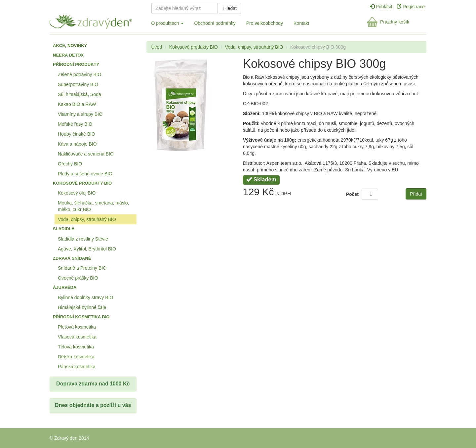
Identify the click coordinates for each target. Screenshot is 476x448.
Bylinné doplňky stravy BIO (85, 297)
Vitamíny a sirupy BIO (80, 114)
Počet (352, 194)
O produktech (168, 23)
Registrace (411, 7)
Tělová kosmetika (76, 347)
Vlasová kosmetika (77, 337)
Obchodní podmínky (215, 23)
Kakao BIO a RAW (77, 104)
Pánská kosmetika (77, 367)
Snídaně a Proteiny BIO (82, 268)
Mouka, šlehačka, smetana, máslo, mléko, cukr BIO (94, 206)
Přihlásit (382, 7)
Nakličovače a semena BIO (86, 154)
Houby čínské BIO (77, 134)
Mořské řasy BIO (75, 124)
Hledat (230, 8)
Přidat (416, 194)
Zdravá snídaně (72, 258)
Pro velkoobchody (265, 23)
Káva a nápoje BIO (77, 144)
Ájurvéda (65, 287)
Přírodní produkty (76, 64)
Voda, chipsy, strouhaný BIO (87, 219)
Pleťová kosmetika (77, 327)
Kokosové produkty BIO (82, 183)
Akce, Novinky (70, 45)
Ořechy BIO (70, 164)
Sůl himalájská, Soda (79, 94)
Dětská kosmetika (76, 357)
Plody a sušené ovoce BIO (85, 174)
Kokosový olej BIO (77, 193)
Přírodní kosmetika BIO (81, 317)
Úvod (157, 47)
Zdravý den (95, 20)
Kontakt (301, 23)
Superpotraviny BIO (78, 84)
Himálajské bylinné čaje (82, 307)
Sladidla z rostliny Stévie (83, 239)
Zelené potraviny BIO (80, 74)
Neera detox (68, 55)
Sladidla (64, 229)
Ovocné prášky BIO (78, 278)
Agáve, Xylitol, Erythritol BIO (87, 249)
